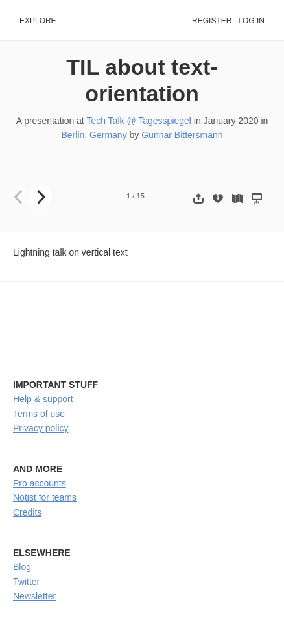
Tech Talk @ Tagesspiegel (139, 121)
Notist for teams (45, 497)
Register (212, 21)
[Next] (40, 197)
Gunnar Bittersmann (182, 135)
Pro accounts (40, 483)
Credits (27, 512)
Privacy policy (41, 428)
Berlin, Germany (94, 135)
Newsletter (34, 596)
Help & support (43, 399)
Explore (38, 21)
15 (141, 196)
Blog (22, 567)
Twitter (26, 582)
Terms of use (39, 414)
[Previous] (19, 197)
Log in (251, 21)
